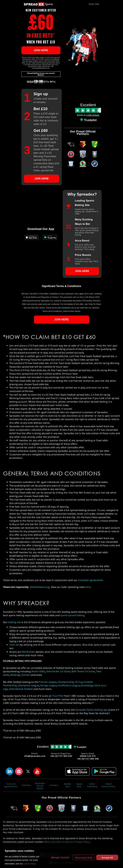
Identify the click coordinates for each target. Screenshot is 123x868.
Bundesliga (87, 685)
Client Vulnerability (109, 785)
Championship (66, 682)
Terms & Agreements (11, 785)
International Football (21, 689)
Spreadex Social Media (40, 785)
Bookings (15, 675)
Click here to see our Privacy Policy (70, 842)
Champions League (29, 685)
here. (88, 587)
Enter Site (94, 4)
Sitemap (26, 785)
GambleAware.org (40, 587)
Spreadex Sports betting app (91, 710)
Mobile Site (68, 785)
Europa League (49, 685)
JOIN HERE (41, 50)
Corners (26, 675)
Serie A (98, 685)
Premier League (48, 682)
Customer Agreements (91, 580)
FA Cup (79, 682)
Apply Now (79, 785)
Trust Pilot (58, 696)
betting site (14, 622)
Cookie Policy (29, 864)
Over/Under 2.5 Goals (58, 671)
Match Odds (38, 671)
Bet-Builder (28, 652)
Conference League (69, 685)
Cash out (14, 645)
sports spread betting (72, 615)
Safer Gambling (92, 785)
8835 (47, 842)
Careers (54, 785)
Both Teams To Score (83, 671)
